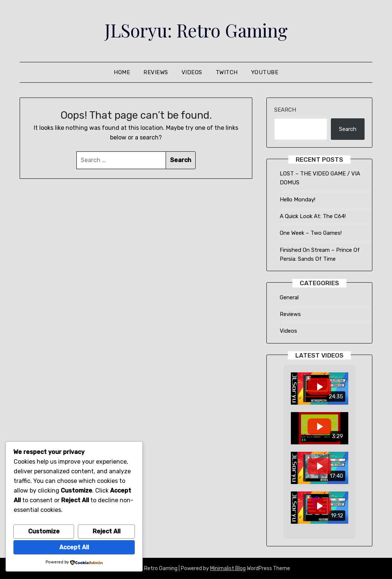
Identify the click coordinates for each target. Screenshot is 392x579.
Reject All (107, 531)
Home (122, 72)
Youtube (265, 72)
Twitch (227, 72)
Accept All (74, 547)
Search (285, 110)
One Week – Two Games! (311, 233)
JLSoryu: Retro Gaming (196, 30)
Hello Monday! (298, 200)
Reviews (156, 72)
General (289, 297)
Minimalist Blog (228, 568)
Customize (44, 531)
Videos (192, 72)
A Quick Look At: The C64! (313, 216)
